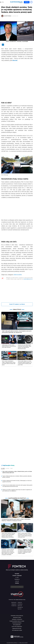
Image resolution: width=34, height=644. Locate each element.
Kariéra (17, 583)
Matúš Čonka (8, 16)
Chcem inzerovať (17, 576)
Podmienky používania (17, 623)
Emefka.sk (20, 604)
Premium (27, 2)
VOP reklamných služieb (17, 630)
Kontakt (17, 574)
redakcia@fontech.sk (28, 279)
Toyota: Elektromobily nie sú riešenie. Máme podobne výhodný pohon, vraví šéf (17, 477)
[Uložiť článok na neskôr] (3, 45)
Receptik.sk (20, 607)
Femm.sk (20, 606)
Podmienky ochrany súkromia (17, 616)
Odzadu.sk (14, 604)
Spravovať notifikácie (17, 587)
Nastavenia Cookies (17, 617)
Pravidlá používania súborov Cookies (17, 621)
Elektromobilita (18, 275)
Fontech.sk (14, 606)
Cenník (17, 581)
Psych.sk (20, 609)
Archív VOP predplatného (17, 627)
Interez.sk (20, 603)
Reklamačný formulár (17, 628)
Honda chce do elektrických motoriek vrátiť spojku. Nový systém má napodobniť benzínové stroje (17, 486)
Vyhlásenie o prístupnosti (17, 619)
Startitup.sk (14, 603)
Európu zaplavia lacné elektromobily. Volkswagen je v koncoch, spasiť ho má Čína (17, 481)
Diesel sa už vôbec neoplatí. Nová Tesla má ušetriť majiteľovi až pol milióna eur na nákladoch (17, 490)
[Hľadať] (3, 2)
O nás (17, 577)
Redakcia (17, 579)
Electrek (15, 60)
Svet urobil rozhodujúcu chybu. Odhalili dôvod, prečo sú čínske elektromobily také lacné (17, 472)
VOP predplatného (17, 625)
